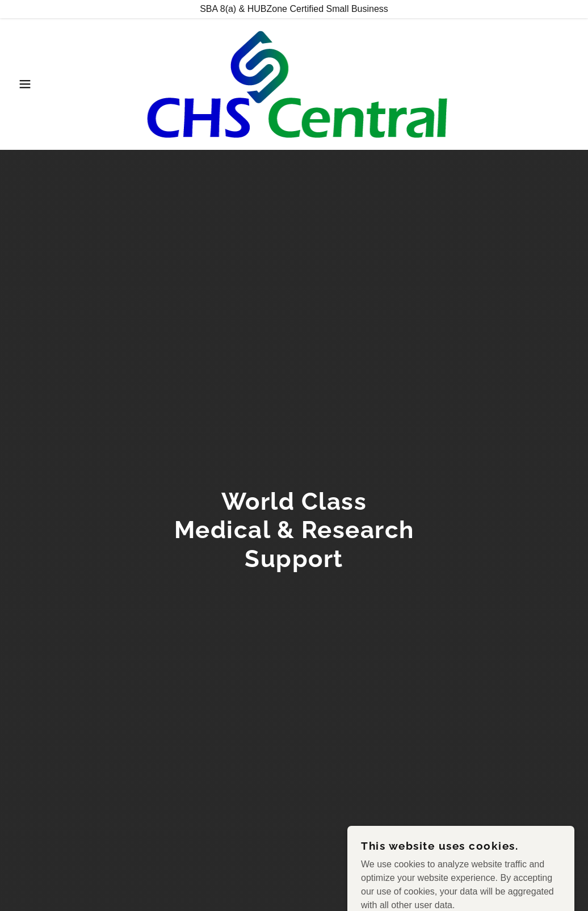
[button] (30, 84)
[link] (294, 83)
